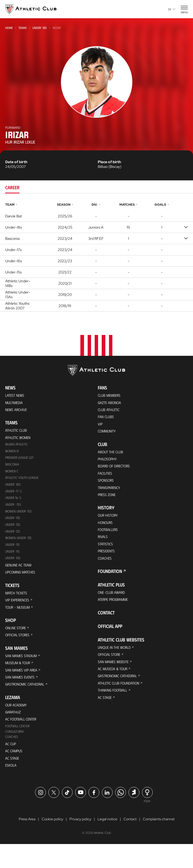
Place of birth (109, 162)
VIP (100, 427)
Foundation (110, 585)
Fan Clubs (107, 419)
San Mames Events (22, 694)
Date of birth (16, 162)
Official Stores (19, 649)
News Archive (17, 411)
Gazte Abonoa (111, 403)
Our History (110, 524)
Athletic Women (20, 440)
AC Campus (15, 773)
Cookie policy (52, 843)
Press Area (27, 843)
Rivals (104, 548)
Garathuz (14, 731)
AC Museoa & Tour (115, 686)
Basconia (13, 469)
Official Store (111, 670)
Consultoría (15, 752)
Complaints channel (159, 843)
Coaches (12, 758)
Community (108, 435)
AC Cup (11, 765)
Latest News (16, 396)
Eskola (12, 788)
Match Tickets (18, 604)
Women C (12, 476)
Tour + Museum (19, 620)
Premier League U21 (21, 462)
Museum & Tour (20, 678)
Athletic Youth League (23, 483)
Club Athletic (110, 411)
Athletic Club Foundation (121, 702)
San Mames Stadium (23, 670)
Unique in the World (116, 662)
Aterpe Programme (116, 614)
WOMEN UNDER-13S (20, 546)
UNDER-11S (13, 554)
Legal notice (107, 843)
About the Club (112, 456)
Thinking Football (115, 709)
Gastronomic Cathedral (28, 702)
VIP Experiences (19, 612)
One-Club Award (113, 606)
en (172, 9)
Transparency (111, 495)
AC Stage (13, 781)
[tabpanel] (96, 256)
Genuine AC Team (20, 575)
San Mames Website (115, 678)
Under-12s (14, 539)
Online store (17, 641)
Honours (107, 532)
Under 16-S (14, 504)
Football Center (18, 746)
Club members (111, 396)
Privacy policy (80, 843)
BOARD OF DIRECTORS (117, 472)
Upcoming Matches (22, 583)
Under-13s (14, 525)
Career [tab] (12, 187)
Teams (23, 28)
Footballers (110, 540)
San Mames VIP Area (23, 686)
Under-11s (13, 561)
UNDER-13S (14, 532)
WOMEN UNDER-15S (20, 518)
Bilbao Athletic (18, 448)
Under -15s (14, 511)
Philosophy (109, 464)
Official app (110, 641)
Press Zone (108, 503)
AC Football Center (23, 739)
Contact (106, 627)
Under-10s (14, 568)
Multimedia (15, 403)
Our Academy (18, 723)
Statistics (106, 556)
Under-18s (40, 28)
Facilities (106, 479)
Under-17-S (14, 497)
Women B (12, 455)
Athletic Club (17, 433)
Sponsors (107, 487)
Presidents (108, 563)
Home (9, 28)
